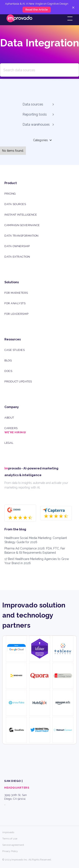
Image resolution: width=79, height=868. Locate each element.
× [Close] (73, 7)
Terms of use (10, 839)
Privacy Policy (10, 851)
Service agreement (13, 845)
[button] (69, 18)
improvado (8, 832)
